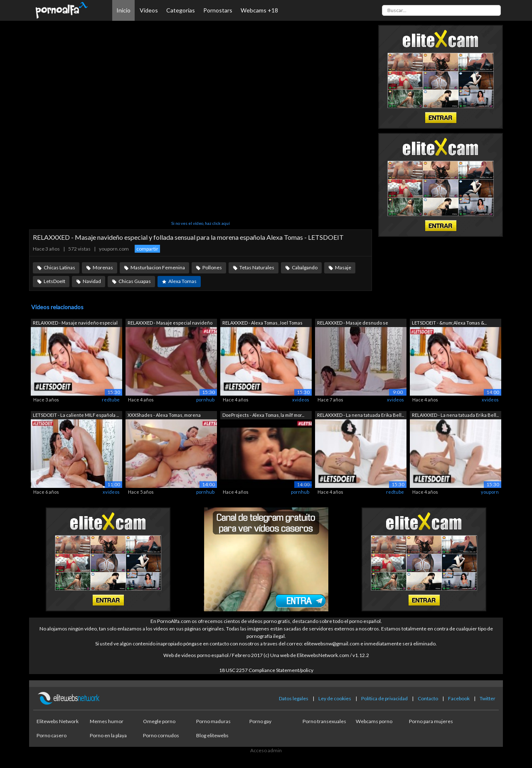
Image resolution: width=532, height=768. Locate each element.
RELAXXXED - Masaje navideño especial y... (75, 324)
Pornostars (218, 10)
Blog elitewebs (212, 735)
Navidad (92, 281)
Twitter (488, 698)
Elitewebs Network (58, 721)
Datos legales (294, 698)
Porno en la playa (108, 735)
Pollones (212, 267)
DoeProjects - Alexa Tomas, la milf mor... (263, 415)
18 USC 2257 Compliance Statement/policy (266, 670)
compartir (147, 249)
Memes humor (107, 721)
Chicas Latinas (59, 267)
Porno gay (260, 721)
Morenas (103, 267)
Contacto (428, 698)
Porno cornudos (161, 735)
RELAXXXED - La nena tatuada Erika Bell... (361, 415)
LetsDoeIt (54, 281)
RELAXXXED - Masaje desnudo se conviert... (353, 324)
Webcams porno (374, 721)
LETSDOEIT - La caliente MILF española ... (76, 415)
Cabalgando (305, 267)
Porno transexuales (324, 721)
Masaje (343, 267)
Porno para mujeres (431, 721)
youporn (490, 492)
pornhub (205, 400)
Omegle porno (159, 721)
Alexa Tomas (182, 281)
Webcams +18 (259, 10)
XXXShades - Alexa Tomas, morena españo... (164, 416)
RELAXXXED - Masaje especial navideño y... (170, 324)
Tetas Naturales (257, 267)
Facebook (459, 698)
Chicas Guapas (135, 281)
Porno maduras (213, 721)
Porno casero (52, 735)
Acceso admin (266, 750)
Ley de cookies (335, 698)
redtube (111, 400)
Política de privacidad (384, 698)
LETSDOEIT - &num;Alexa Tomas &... (449, 323)
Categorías (181, 10)
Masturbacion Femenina (158, 267)
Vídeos (149, 10)
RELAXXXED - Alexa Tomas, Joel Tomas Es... (262, 324)
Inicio (123, 10)
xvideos (301, 400)
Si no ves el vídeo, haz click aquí (201, 223)
